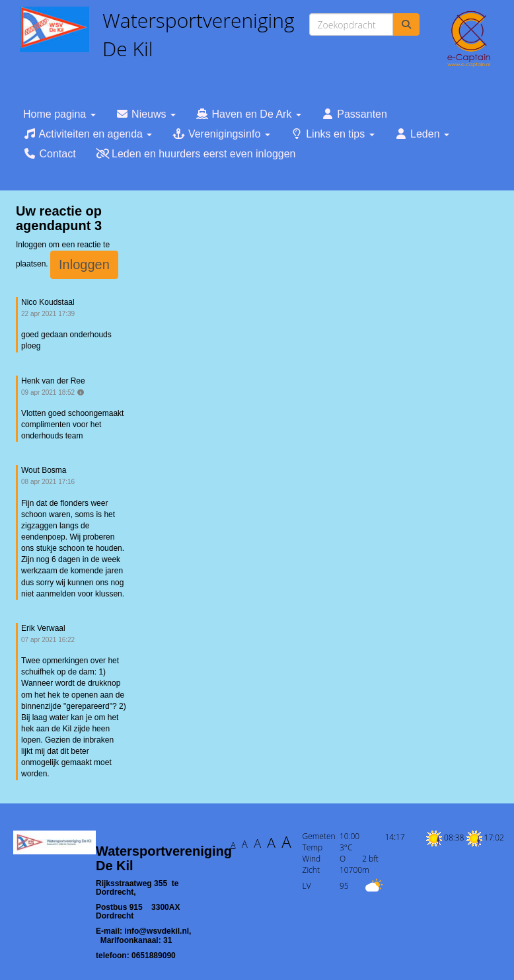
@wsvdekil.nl (157, 931)
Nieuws (146, 114)
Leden (422, 134)
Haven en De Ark (248, 114)
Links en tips (332, 134)
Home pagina (59, 114)
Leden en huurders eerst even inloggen (196, 154)
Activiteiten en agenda (88, 134)
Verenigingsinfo (221, 134)
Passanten (354, 114)
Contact (50, 154)
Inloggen (84, 265)
